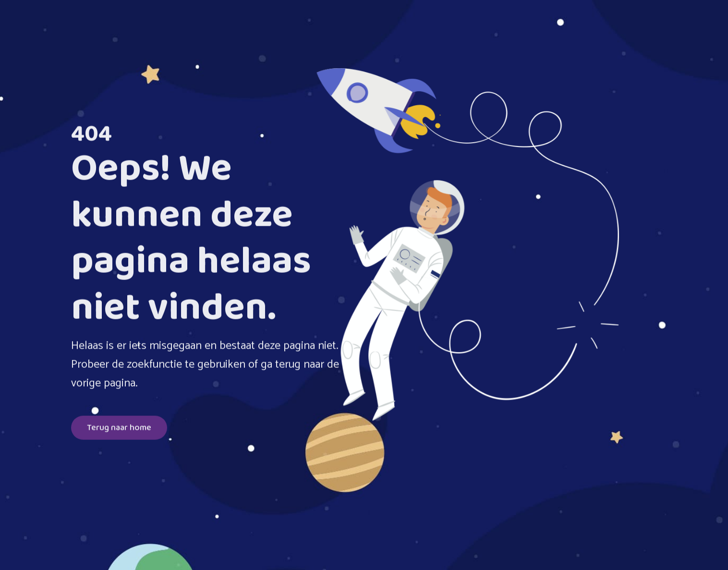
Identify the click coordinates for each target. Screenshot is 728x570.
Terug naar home (119, 428)
